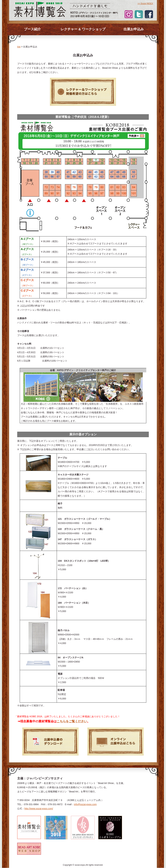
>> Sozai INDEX (145, 4)
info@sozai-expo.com (85, 804)
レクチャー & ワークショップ (83, 29)
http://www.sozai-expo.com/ (39, 809)
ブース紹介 (32, 29)
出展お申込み (134, 29)
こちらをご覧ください (72, 721)
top (19, 47)
